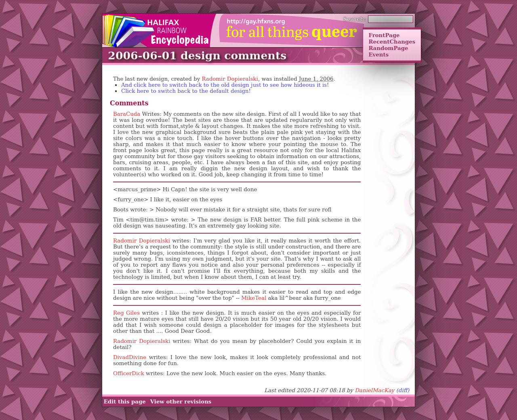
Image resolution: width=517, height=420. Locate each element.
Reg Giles (126, 313)
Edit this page (125, 402)
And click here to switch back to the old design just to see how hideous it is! (225, 85)
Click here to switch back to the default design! (186, 91)
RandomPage (388, 48)
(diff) (403, 390)
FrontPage (384, 35)
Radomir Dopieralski (230, 79)
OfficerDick (129, 373)
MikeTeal (254, 298)
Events (378, 54)
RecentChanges (392, 42)
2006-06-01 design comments (197, 55)
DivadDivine (130, 357)
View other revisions (181, 402)
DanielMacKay (374, 390)
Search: (355, 19)
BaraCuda (127, 114)
